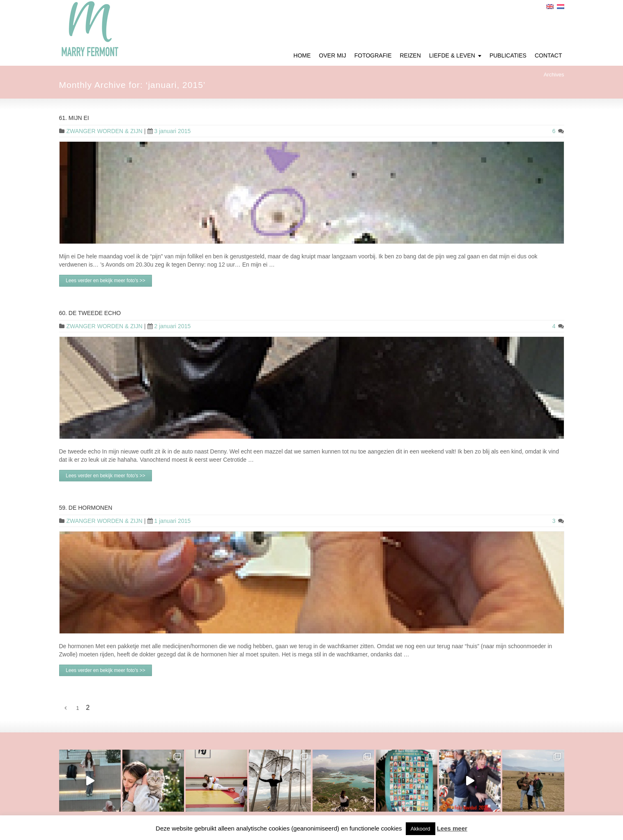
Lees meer (452, 828)
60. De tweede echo (90, 313)
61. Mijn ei (74, 118)
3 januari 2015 (169, 131)
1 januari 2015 (169, 521)
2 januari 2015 (169, 326)
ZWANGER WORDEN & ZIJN (105, 131)
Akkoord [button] (421, 829)
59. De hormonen (86, 508)
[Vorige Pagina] (66, 708)
